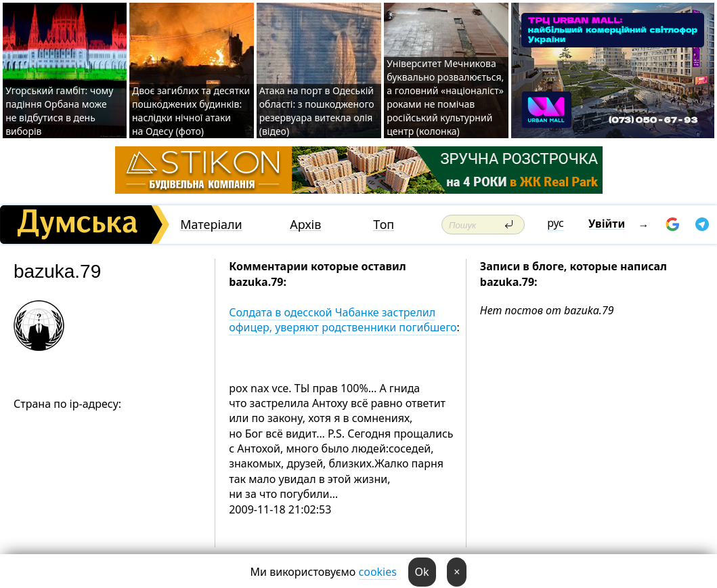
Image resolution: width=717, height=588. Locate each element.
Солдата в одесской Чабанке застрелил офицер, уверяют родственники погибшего (343, 320)
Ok (422, 572)
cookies (378, 572)
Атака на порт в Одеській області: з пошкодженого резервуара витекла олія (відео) (317, 111)
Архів (305, 225)
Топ (384, 225)
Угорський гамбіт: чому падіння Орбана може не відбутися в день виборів (59, 111)
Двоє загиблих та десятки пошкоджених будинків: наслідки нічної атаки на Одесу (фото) (191, 111)
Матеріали (211, 225)
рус (556, 223)
